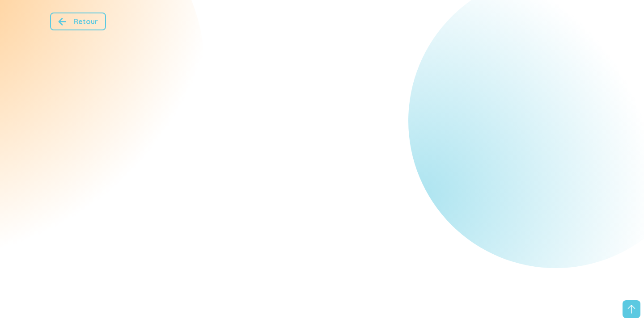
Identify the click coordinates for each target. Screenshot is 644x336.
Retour (76, 22)
